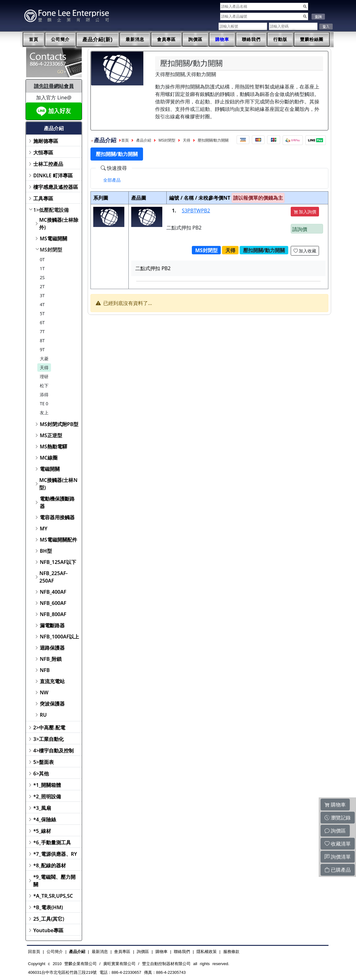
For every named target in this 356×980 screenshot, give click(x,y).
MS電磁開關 (53, 238)
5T (42, 313)
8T (42, 340)
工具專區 (43, 198)
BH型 (46, 551)
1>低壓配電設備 (51, 210)
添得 (44, 395)
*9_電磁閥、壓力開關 (55, 881)
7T (42, 331)
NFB (45, 670)
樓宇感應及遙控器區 (56, 187)
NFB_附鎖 (51, 659)
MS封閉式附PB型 (59, 424)
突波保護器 (52, 704)
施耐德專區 (46, 141)
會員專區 (166, 39)
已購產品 (338, 870)
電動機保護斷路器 (57, 502)
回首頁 (34, 952)
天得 (44, 367)
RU (43, 715)
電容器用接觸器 (57, 517)
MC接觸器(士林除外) (59, 224)
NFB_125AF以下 (58, 562)
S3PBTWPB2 (196, 211)
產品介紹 (144, 140)
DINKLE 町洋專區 (53, 175)
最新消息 (135, 39)
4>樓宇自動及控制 (53, 751)
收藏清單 (338, 844)
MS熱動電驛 (53, 447)
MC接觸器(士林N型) (58, 484)
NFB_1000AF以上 (60, 637)
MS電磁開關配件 (58, 540)
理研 (44, 377)
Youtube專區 (48, 930)
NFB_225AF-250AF (54, 577)
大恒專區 (43, 152)
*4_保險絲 (45, 819)
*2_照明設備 (47, 796)
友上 (44, 413)
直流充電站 (52, 681)
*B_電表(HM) (48, 907)
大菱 (44, 358)
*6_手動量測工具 (52, 842)
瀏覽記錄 (338, 818)
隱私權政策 (207, 952)
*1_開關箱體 (47, 785)
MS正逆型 (51, 435)
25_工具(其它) (49, 919)
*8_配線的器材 (50, 865)
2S (42, 277)
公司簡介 (60, 39)
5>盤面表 (44, 762)
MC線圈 (49, 458)
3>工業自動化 (49, 739)
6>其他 (41, 774)
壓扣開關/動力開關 (213, 140)
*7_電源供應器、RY (55, 854)
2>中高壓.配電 (49, 728)
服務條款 (231, 952)
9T (42, 349)
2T (42, 286)
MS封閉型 (51, 250)
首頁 (34, 39)
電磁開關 (50, 469)
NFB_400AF (53, 592)
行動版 (280, 39)
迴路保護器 (52, 648)
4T (42, 304)
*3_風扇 (42, 808)
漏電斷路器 (52, 625)
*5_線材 (42, 831)
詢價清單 (338, 857)
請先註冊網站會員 (54, 86)
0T (42, 259)
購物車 (222, 39)
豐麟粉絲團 (312, 39)
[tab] (112, 180)
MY (44, 529)
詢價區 (195, 39)
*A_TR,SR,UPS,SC (53, 896)
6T (42, 322)
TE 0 (44, 404)
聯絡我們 (251, 39)
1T (42, 268)
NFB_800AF (53, 614)
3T (42, 295)
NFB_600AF (53, 603)
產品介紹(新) (98, 40)
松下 (44, 386)
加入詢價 (305, 212)
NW (44, 692)
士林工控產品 (48, 164)
